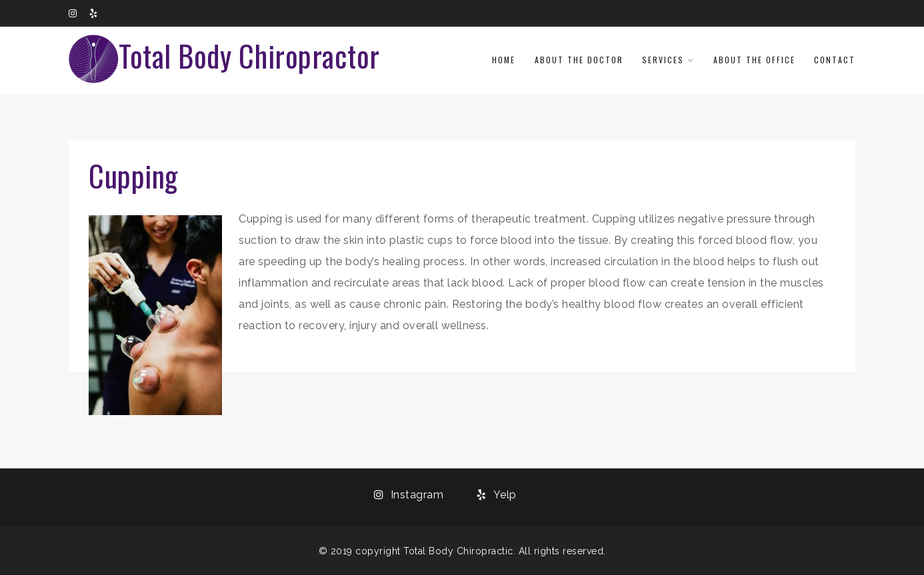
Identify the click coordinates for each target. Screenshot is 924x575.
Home (504, 60)
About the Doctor (579, 60)
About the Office (754, 60)
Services (663, 60)
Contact (835, 60)
